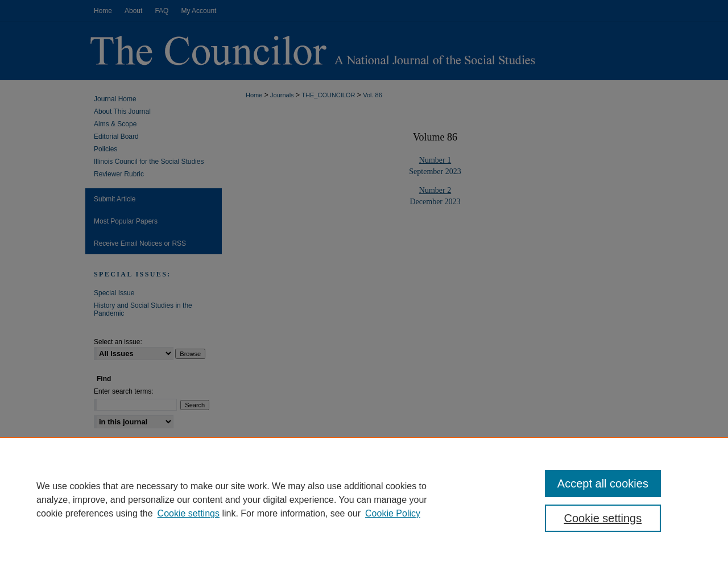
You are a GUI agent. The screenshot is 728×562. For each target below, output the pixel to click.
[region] (364, 499)
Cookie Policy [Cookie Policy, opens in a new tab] (393, 513)
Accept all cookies (603, 484)
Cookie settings (189, 513)
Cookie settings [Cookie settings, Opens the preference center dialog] (603, 518)
